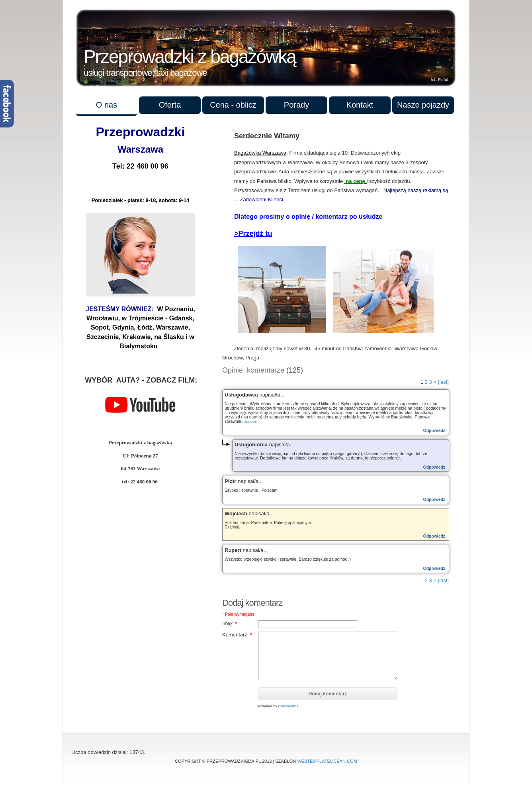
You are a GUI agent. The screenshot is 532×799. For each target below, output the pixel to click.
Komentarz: (237, 635)
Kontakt (360, 105)
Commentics (288, 706)
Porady (296, 105)
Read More (249, 422)
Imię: (230, 623)
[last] (443, 382)
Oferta (170, 105)
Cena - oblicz (233, 105)
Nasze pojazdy (423, 105)
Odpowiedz (434, 431)
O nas (107, 105)
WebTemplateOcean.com (327, 761)
